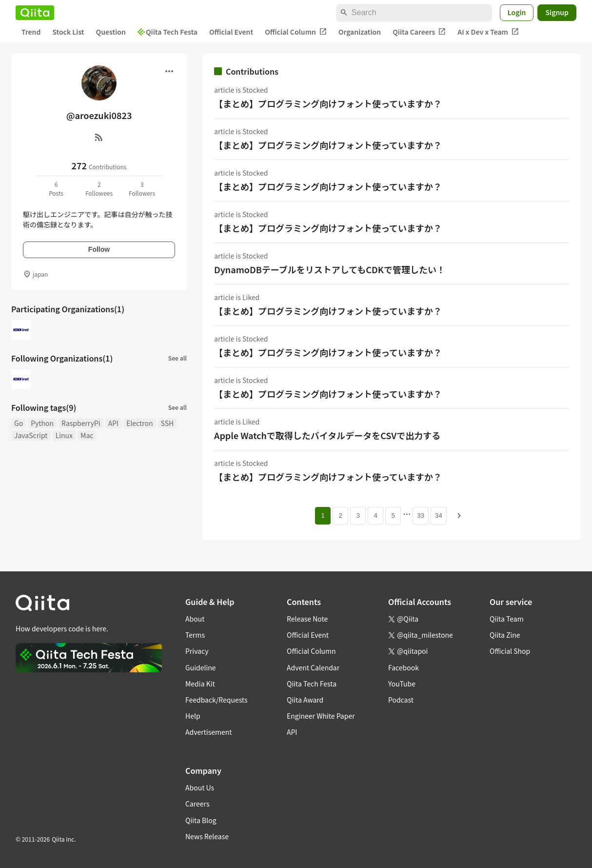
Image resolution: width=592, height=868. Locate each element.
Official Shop (510, 651)
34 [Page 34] (439, 515)
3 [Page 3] (358, 515)
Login (517, 12)
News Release (207, 836)
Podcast (401, 700)
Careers (197, 804)
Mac (87, 435)
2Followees (99, 189)
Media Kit (200, 684)
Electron (139, 423)
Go (19, 423)
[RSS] (99, 137)
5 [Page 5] (393, 515)
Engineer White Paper (321, 716)
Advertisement (209, 732)
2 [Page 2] (340, 515)
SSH (168, 423)
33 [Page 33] (421, 515)
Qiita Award (305, 700)
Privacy (197, 651)
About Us (200, 787)
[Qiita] (35, 13)
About (195, 619)
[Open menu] (169, 71)
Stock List (68, 32)
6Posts (56, 189)
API (113, 423)
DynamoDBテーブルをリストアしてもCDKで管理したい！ (330, 269)
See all (178, 358)
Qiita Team (507, 619)
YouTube (402, 684)
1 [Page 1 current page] (323, 515)
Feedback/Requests (217, 700)
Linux (64, 435)
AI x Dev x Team (488, 32)
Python (42, 423)
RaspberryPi (81, 423)
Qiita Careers (419, 32)
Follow (99, 249)
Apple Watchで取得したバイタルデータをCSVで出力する (327, 435)
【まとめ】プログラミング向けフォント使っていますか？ (328, 103)
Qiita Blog (201, 820)
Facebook (404, 667)
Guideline (201, 667)
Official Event (231, 32)
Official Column (296, 32)
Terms (195, 635)
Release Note (307, 619)
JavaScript (31, 435)
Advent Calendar (313, 667)
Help (193, 716)
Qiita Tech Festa (168, 32)
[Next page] (459, 516)
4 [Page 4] (375, 515)
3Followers (142, 189)
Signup (557, 12)
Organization (360, 32)
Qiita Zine (505, 635)
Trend (31, 32)
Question (111, 32)
